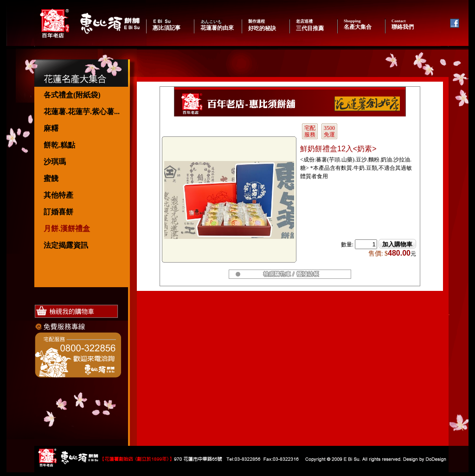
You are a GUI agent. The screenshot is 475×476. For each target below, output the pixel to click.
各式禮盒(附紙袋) (72, 95)
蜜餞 (51, 178)
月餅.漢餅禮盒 (67, 228)
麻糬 (51, 128)
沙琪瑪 (55, 162)
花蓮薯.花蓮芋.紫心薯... (82, 112)
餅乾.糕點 (59, 145)
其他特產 (58, 195)
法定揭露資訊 (66, 245)
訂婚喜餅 (58, 212)
